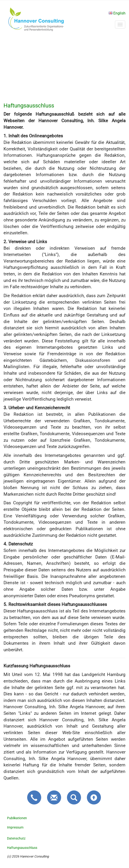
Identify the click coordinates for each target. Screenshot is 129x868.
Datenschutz (16, 838)
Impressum (15, 827)
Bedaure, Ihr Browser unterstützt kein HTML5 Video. (64, 68)
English (117, 13)
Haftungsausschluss (22, 848)
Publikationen (17, 818)
